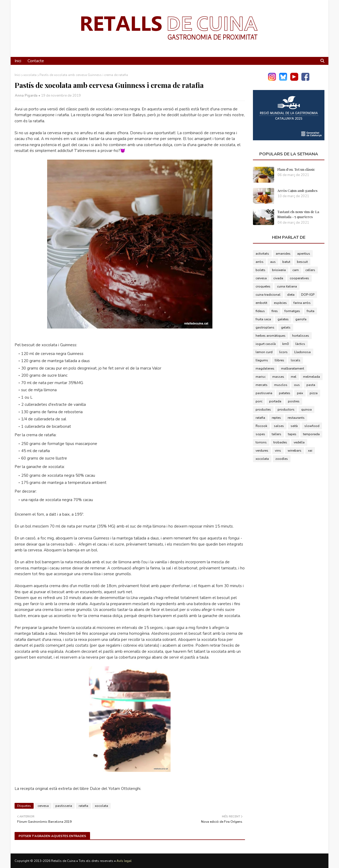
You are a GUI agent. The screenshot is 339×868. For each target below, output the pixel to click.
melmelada (311, 377)
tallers (276, 434)
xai (310, 451)
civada (278, 278)
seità (294, 426)
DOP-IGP (308, 295)
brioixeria (279, 270)
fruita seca (263, 319)
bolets (260, 270)
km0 (286, 344)
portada (275, 401)
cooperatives (299, 278)
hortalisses (301, 336)
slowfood (312, 426)
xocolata (30, 75)
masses (278, 377)
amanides (283, 254)
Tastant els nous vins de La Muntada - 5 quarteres (298, 214)
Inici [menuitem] (18, 61)
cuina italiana (287, 286)
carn (296, 270)
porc (259, 401)
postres (294, 401)
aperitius (304, 254)
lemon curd (264, 352)
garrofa (301, 319)
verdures (262, 451)
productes (263, 410)
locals (296, 360)
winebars (295, 451)
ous (297, 385)
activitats (262, 254)
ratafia (83, 806)
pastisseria (64, 806)
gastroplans (265, 327)
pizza (314, 393)
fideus (260, 311)
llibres (279, 360)
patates (285, 393)
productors (286, 410)
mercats (262, 385)
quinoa (306, 410)
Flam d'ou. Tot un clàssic (296, 169)
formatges (292, 311)
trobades (280, 442)
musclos (281, 385)
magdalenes (265, 368)
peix (300, 393)
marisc (261, 377)
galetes (283, 319)
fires (275, 311)
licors (283, 352)
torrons (261, 442)
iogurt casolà (266, 344)
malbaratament (293, 368)
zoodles (282, 459)
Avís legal (124, 861)
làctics (300, 344)
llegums (262, 360)
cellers (310, 270)
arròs (260, 262)
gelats (286, 327)
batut (286, 262)
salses (279, 426)
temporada (311, 434)
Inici (17, 75)
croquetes (263, 286)
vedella (299, 442)
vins (278, 451)
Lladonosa (302, 352)
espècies (280, 303)
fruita (311, 311)
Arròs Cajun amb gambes (297, 190)
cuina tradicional (268, 295)
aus (273, 262)
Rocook (261, 426)
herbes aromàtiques (271, 336)
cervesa (43, 806)
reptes (276, 418)
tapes (292, 434)
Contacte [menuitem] (36, 61)
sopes (260, 434)
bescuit (302, 262)
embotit (261, 303)
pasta (311, 385)
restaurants (296, 418)
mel (294, 377)
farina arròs (302, 303)
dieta (291, 295)
